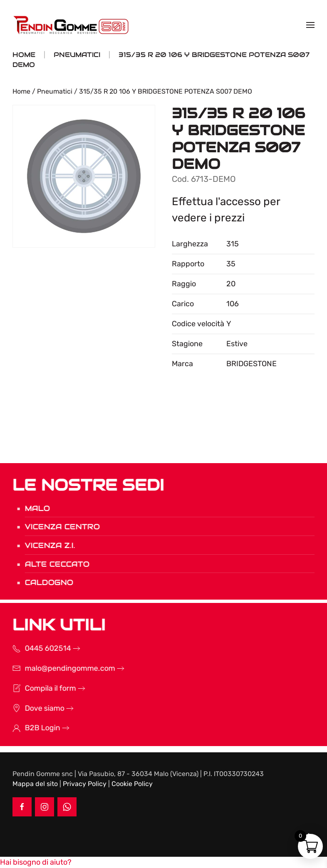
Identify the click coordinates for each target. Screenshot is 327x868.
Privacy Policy (85, 784)
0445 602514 (36, 648)
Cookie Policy (132, 784)
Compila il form (38, 688)
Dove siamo (33, 708)
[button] (310, 25)
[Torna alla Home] (72, 25)
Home (21, 91)
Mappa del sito (35, 784)
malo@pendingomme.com (58, 668)
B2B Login (31, 728)
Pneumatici (55, 91)
